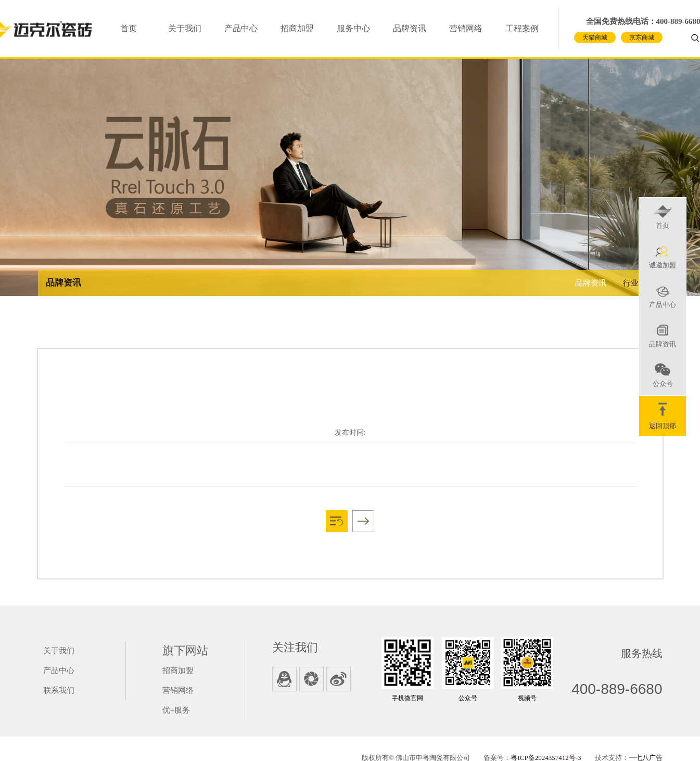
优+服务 (176, 710)
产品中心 (241, 28)
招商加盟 (297, 28)
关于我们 (185, 28)
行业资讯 (639, 283)
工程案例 (522, 28)
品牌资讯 (410, 28)
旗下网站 (185, 650)
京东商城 (642, 37)
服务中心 (353, 28)
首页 (129, 28)
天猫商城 (595, 37)
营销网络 (466, 28)
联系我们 (59, 690)
